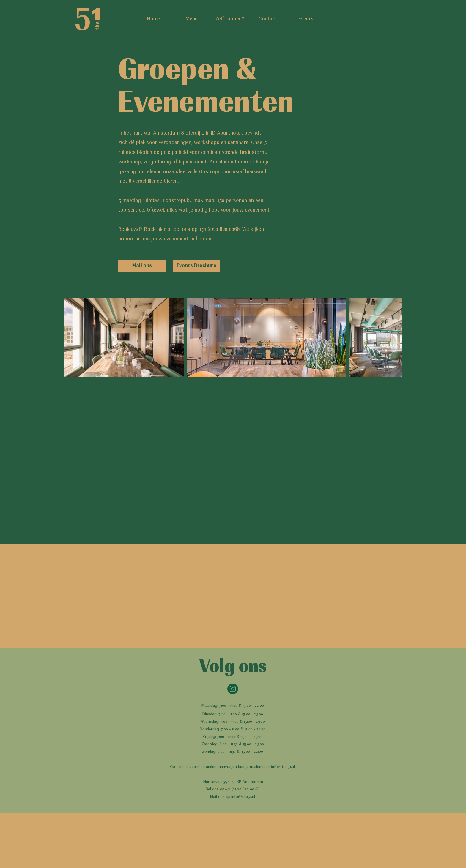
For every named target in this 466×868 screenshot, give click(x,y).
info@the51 (241, 797)
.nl (253, 797)
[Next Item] (392, 338)
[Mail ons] (142, 266)
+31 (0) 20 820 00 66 (242, 789)
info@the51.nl (283, 767)
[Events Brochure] (196, 266)
